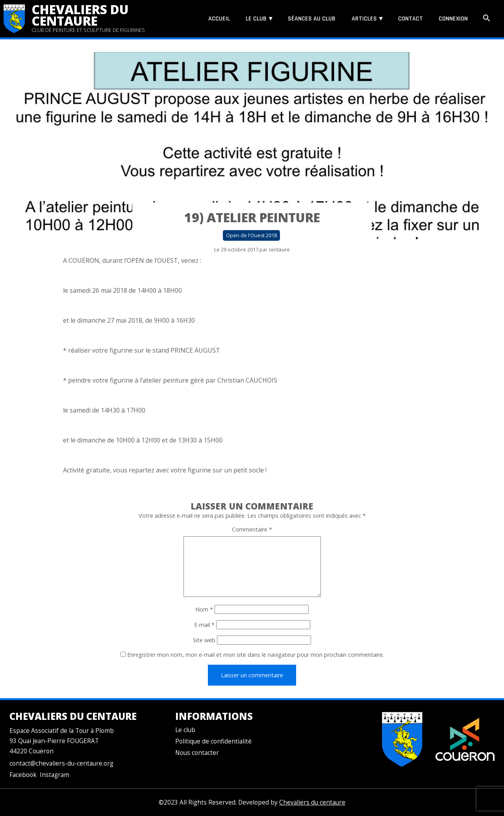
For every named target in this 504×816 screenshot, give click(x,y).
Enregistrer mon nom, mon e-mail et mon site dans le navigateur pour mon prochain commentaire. (256, 655)
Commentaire (252, 529)
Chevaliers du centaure (80, 15)
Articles (364, 19)
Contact (410, 19)
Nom (204, 609)
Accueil (219, 19)
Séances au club (312, 19)
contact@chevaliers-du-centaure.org (61, 763)
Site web (204, 640)
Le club (256, 19)
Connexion (453, 19)
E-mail (204, 625)
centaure (279, 250)
